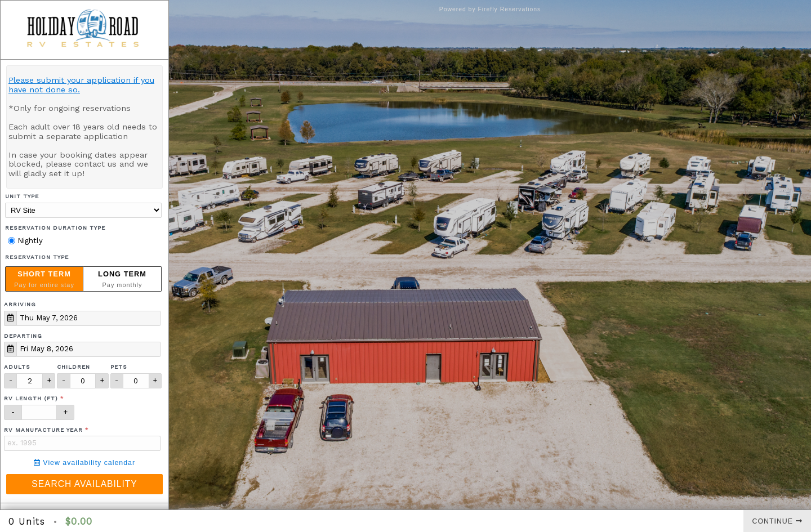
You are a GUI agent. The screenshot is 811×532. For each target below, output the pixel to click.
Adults (17, 367)
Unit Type (22, 196)
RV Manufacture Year (43, 430)
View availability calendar (84, 463)
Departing (23, 336)
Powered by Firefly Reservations (490, 9)
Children (73, 367)
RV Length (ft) (31, 398)
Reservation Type (37, 257)
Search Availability (84, 484)
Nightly (25, 241)
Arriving (20, 304)
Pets (119, 367)
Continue (777, 521)
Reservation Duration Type (55, 228)
